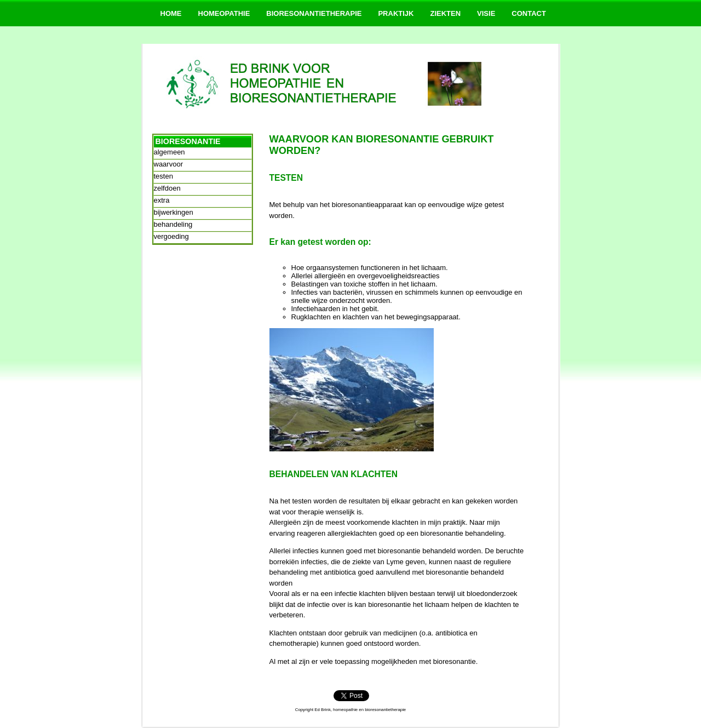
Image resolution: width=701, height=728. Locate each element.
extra (162, 200)
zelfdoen (167, 188)
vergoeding (171, 236)
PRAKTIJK (396, 13)
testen (163, 176)
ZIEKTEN (445, 13)
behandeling (173, 224)
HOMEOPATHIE (224, 13)
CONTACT (529, 13)
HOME (171, 13)
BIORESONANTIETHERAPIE (314, 13)
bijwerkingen (174, 212)
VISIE (486, 13)
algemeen (169, 152)
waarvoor (168, 164)
